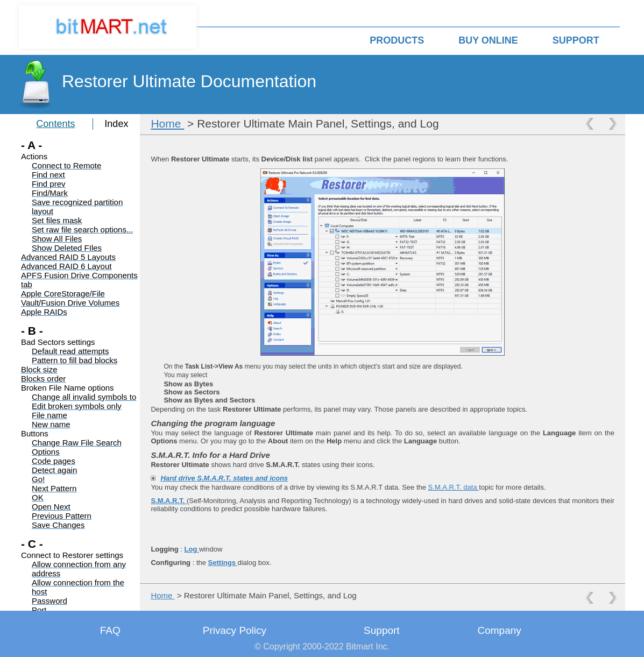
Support (382, 630)
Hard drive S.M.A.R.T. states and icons (224, 478)
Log (192, 549)
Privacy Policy (235, 630)
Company (499, 630)
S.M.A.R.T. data (454, 487)
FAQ (110, 630)
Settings (223, 563)
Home (167, 123)
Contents (55, 124)
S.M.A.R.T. (169, 501)
